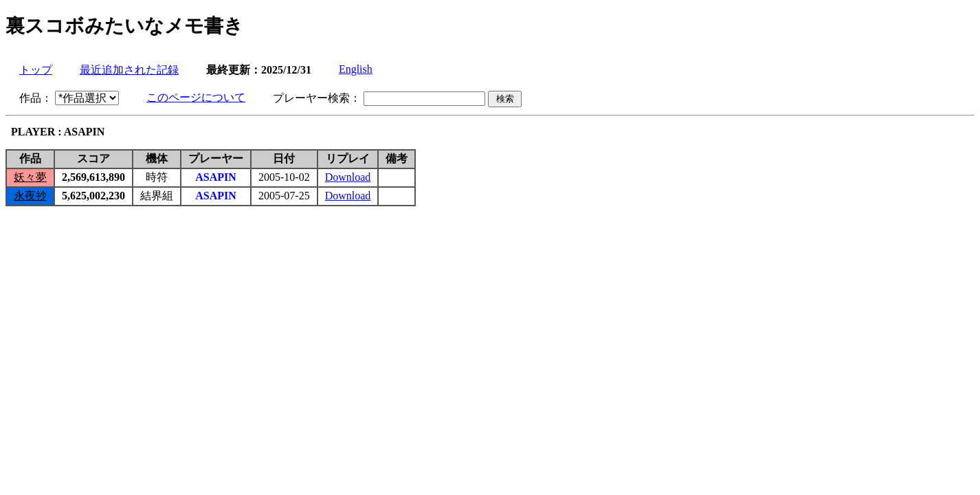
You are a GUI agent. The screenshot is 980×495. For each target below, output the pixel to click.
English (356, 69)
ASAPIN (216, 177)
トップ (36, 70)
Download (348, 177)
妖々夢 (30, 177)
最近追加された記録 (129, 70)
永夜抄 (30, 196)
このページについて (196, 97)
